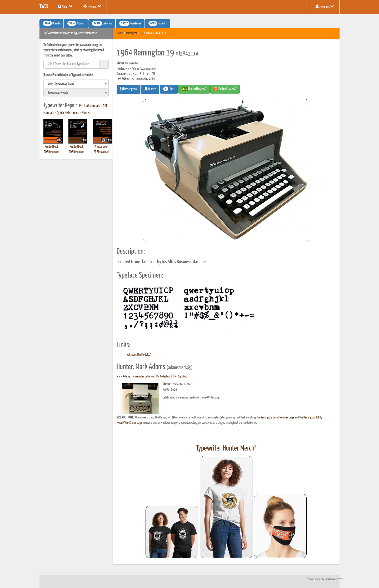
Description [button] (128, 89)
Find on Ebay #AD (194, 89)
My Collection (163, 377)
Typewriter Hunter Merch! (226, 448)
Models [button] (76, 23)
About (65, 7)
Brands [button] (51, 23)
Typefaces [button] (130, 23)
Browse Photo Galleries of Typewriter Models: (68, 75)
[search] (76, 84)
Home (120, 33)
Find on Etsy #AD (225, 89)
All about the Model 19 (139, 355)
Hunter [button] (150, 89)
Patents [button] (158, 23)
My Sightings (182, 377)
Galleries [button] (102, 23)
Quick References (68, 113)
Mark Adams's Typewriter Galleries (135, 377)
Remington (131, 33)
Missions (92, 7)
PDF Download (52, 152)
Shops (86, 113)
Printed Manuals (90, 106)
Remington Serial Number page (277, 418)
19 (142, 33)
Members (325, 7)
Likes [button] (169, 89)
